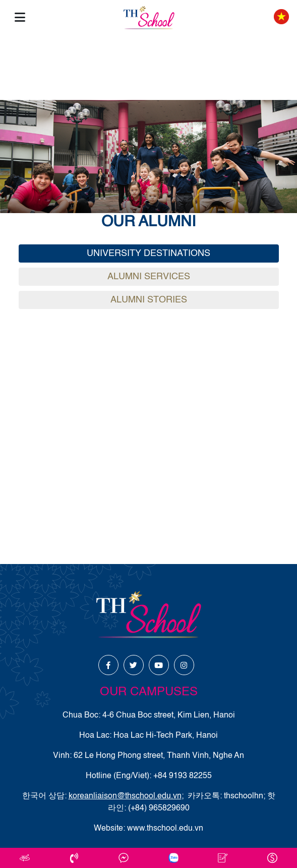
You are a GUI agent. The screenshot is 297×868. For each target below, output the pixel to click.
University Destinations (148, 253)
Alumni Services (149, 277)
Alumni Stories (149, 300)
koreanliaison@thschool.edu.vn (125, 796)
